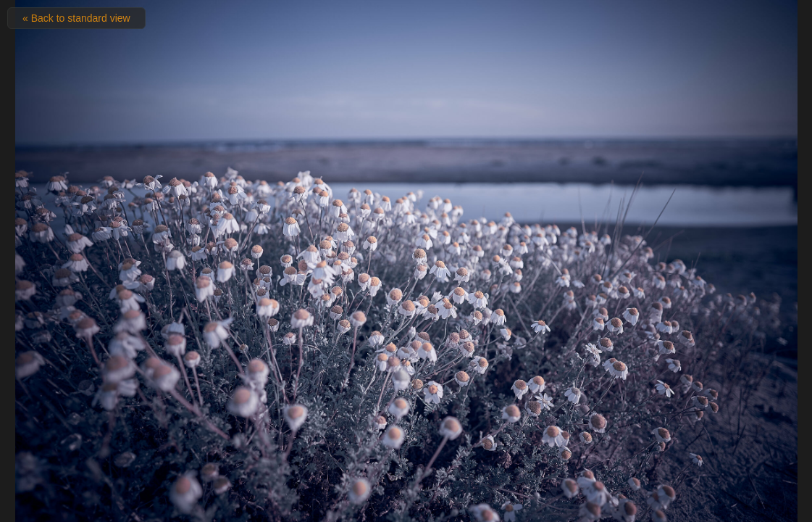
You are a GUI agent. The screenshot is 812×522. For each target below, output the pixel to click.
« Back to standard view (76, 18)
